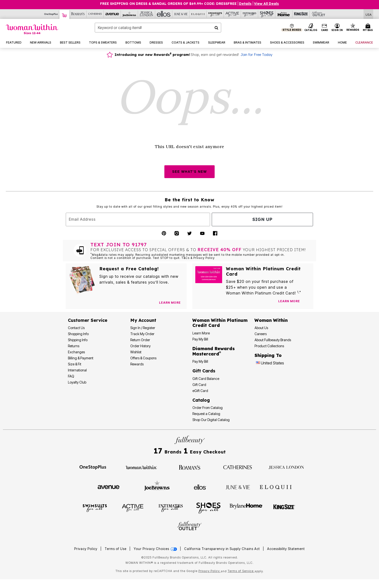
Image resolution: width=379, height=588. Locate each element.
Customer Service (88, 320)
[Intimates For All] (250, 14)
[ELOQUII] (276, 486)
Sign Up (262, 219)
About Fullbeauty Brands (273, 340)
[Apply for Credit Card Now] (307, 302)
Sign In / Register (143, 328)
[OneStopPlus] (51, 14)
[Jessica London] (147, 14)
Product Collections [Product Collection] (269, 346)
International (77, 370)
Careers (261, 334)
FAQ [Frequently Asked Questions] (71, 376)
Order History (140, 346)
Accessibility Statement (286, 549)
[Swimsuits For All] (215, 14)
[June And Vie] (181, 14)
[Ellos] (164, 14)
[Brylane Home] (284, 14)
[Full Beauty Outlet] (318, 14)
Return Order (140, 340)
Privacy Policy (86, 549)
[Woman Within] (65, 14)
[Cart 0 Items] (369, 28)
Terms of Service (241, 571)
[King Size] (301, 14)
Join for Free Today (256, 55)
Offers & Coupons (143, 358)
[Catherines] (238, 467)
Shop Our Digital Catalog (211, 420)
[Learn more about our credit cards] (289, 301)
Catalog (201, 400)
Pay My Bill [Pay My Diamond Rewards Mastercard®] (200, 361)
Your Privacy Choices (156, 549)
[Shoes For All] (267, 14)
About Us (261, 328)
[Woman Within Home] (32, 29)
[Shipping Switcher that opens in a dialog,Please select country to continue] (368, 14)
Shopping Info (78, 334)
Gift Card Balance (206, 379)
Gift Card (199, 385)
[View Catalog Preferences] (170, 303)
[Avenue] (112, 14)
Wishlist (136, 352)
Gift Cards (204, 371)
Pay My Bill (200, 339)
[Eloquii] (198, 14)
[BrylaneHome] (246, 508)
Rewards (137, 364)
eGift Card (200, 391)
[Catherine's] (95, 14)
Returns (74, 346)
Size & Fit (75, 364)
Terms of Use (116, 549)
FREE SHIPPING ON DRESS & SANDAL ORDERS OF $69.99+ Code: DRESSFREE (168, 4)
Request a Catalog (206, 414)
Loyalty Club (77, 382)
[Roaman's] (78, 14)
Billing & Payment (81, 358)
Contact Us (76, 328)
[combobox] (158, 28)
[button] (337, 28)
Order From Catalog (208, 408)
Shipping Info (78, 340)
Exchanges (76, 352)
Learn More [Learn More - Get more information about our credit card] (201, 333)
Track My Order (142, 334)
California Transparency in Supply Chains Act (222, 549)
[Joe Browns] (129, 14)
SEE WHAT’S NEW (189, 172)
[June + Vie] (238, 487)
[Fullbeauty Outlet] (189, 526)
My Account (143, 320)
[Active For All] (232, 14)
